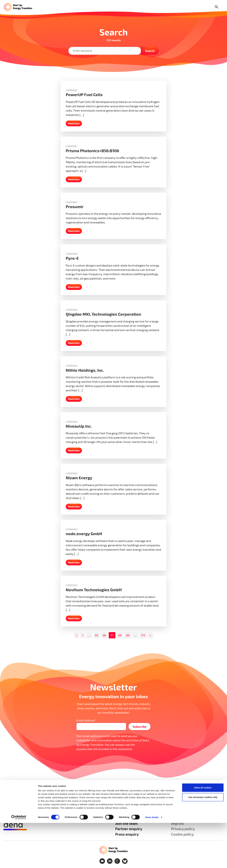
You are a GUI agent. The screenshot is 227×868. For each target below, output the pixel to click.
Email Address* (86, 720)
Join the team (126, 823)
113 (143, 635)
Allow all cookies (203, 833)
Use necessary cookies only (203, 842)
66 (104, 635)
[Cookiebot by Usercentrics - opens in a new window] (19, 862)
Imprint (177, 823)
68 (120, 635)
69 (128, 635)
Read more (74, 123)
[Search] (217, 7)
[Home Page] (18, 7)
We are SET (125, 818)
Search (150, 51)
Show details (152, 862)
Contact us (180, 818)
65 (97, 635)
